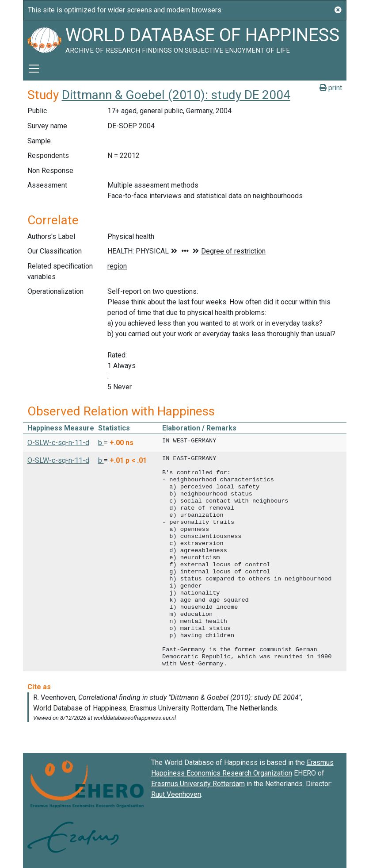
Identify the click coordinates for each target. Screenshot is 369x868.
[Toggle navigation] (34, 69)
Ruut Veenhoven (176, 794)
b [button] (101, 443)
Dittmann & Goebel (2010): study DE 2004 (176, 95)
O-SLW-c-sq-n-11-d (58, 443)
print (331, 88)
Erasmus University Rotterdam (198, 784)
